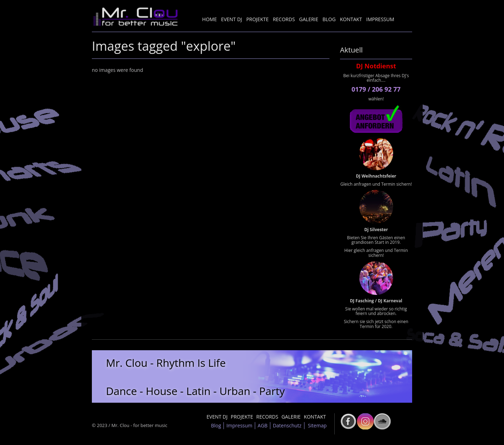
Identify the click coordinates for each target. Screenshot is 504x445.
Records (284, 19)
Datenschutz (287, 425)
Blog (329, 19)
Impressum (380, 19)
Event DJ (232, 19)
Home (209, 19)
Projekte (258, 19)
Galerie (309, 19)
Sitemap (317, 425)
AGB (263, 425)
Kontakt (351, 19)
